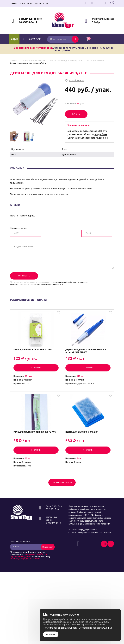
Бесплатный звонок (31, 19)
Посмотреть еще (62, 483)
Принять (51, 634)
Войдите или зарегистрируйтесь (34, 48)
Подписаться (48, 547)
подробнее (101, 134)
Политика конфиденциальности (83, 530)
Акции (14, 39)
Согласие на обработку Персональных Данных (90, 533)
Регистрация (26, 3)
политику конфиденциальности (49, 284)
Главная (14, 3)
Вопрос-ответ (42, 3)
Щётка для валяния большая (82, 432)
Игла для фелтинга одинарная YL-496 (35, 432)
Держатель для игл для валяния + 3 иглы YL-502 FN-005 (86, 351)
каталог (31, 39)
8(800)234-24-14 (28, 22)
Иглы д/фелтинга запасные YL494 (33, 349)
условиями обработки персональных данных (28, 555)
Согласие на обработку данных (96, 628)
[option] (16, 137)
